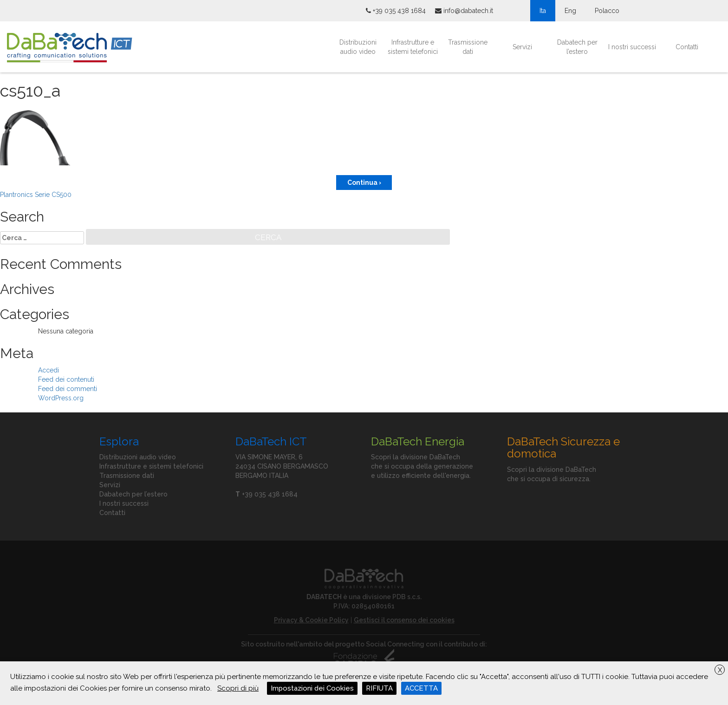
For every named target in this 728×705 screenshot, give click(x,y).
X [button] (720, 670)
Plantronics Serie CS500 (36, 195)
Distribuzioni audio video (358, 47)
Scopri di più (238, 688)
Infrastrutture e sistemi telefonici (413, 47)
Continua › (364, 183)
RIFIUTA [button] (379, 688)
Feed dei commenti (68, 389)
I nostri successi (632, 47)
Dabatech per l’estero (577, 47)
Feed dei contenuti (66, 379)
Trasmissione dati (468, 47)
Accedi (49, 370)
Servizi (522, 47)
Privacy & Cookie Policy (311, 620)
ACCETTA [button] (421, 688)
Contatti (687, 47)
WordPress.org (61, 398)
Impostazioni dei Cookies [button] (312, 688)
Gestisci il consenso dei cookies (404, 620)
